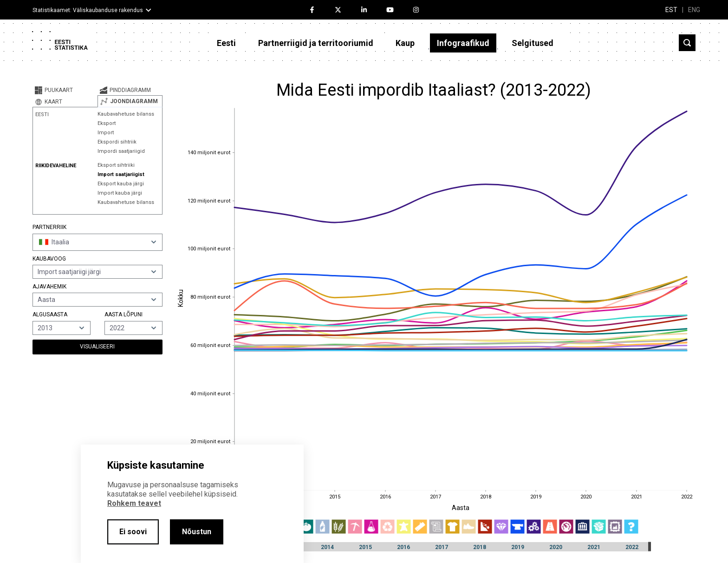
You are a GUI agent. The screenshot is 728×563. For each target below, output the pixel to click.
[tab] (65, 90)
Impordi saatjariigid (121, 151)
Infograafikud (463, 43)
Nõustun (197, 532)
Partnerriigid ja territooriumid (316, 43)
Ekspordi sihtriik (117, 142)
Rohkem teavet (134, 503)
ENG (694, 10)
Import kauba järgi (120, 193)
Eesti (226, 43)
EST (671, 10)
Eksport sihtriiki (116, 165)
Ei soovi (133, 532)
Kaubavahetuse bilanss (126, 114)
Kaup (405, 43)
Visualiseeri (97, 347)
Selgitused (533, 43)
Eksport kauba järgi (121, 184)
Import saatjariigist (121, 174)
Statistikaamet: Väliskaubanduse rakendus (88, 10)
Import (106, 133)
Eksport (107, 123)
